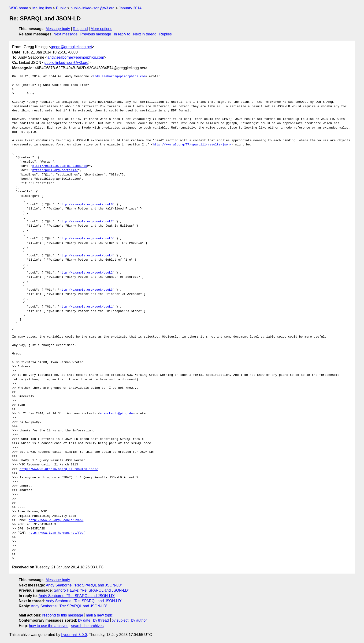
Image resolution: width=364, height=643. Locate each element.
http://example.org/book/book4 (86, 256)
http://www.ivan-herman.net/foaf (57, 533)
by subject (120, 620)
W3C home (19, 8)
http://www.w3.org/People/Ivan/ (56, 520)
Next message (66, 34)
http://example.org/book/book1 (86, 307)
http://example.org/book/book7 (86, 222)
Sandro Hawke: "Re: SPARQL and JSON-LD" (91, 590)
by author (139, 620)
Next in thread (145, 34)
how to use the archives (49, 626)
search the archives (87, 626)
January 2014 (130, 8)
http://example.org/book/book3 (86, 290)
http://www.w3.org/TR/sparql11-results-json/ (192, 145)
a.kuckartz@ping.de (116, 414)
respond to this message (63, 615)
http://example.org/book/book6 (86, 205)
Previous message (96, 34)
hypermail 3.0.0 (74, 635)
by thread (101, 620)
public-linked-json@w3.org (93, 8)
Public (61, 8)
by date (84, 620)
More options (102, 29)
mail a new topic (99, 615)
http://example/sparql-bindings (60, 166)
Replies (165, 34)
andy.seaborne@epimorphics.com (76, 57)
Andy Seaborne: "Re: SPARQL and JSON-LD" (84, 585)
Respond (80, 29)
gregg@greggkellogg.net (71, 47)
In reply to (122, 34)
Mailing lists (42, 8)
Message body (58, 29)
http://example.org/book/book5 (86, 239)
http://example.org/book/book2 (86, 273)
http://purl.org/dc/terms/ (55, 170)
